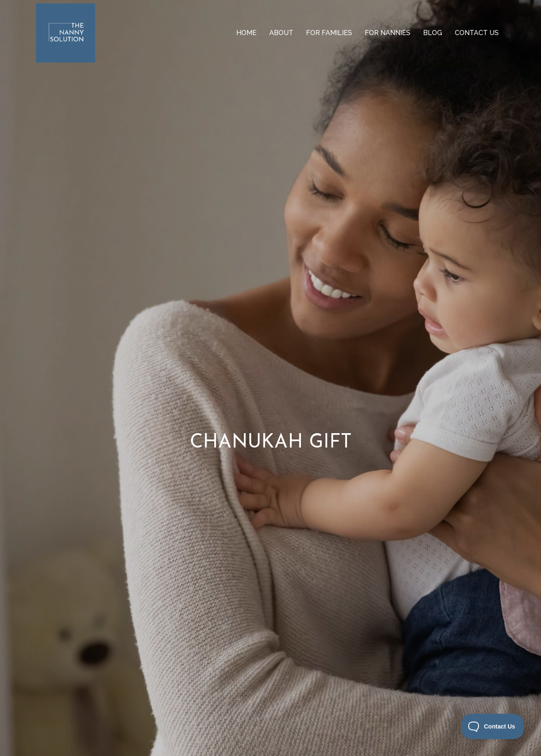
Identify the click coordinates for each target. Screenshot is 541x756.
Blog (433, 33)
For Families (329, 33)
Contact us (477, 33)
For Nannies (388, 33)
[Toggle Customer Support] (493, 726)
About (281, 33)
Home (246, 33)
